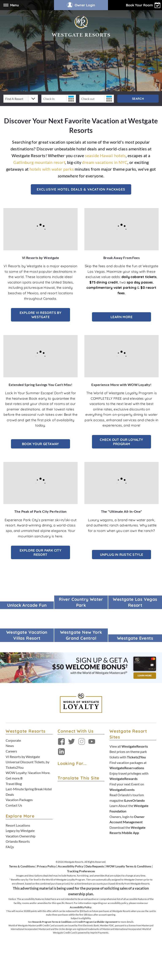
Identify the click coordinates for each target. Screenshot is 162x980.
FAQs (10, 847)
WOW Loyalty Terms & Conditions (129, 866)
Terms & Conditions (22, 866)
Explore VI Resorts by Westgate (40, 315)
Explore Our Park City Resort (40, 552)
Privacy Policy (46, 866)
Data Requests (95, 866)
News (10, 746)
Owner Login (81, 5)
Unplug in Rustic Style (122, 555)
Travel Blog (14, 784)
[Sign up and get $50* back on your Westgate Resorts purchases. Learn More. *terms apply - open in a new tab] (81, 667)
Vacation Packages (19, 800)
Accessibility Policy (71, 866)
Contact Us (14, 805)
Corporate (13, 740)
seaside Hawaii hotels (105, 155)
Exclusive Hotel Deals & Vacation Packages (81, 189)
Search (138, 99)
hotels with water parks (52, 169)
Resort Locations (18, 825)
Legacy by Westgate (20, 831)
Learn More (121, 317)
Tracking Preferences (81, 871)
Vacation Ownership (21, 836)
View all (129, 746)
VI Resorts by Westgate (23, 757)
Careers (11, 751)
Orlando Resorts (18, 841)
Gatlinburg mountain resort (39, 162)
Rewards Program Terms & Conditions (52, 922)
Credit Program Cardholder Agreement (97, 922)
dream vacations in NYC (105, 162)
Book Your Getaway (40, 444)
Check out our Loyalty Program (121, 442)
